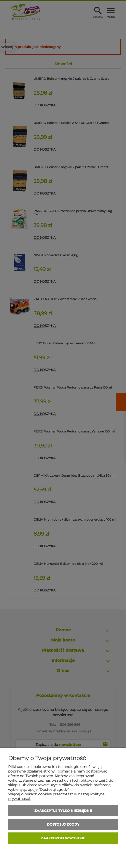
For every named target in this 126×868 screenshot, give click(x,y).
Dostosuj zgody (63, 824)
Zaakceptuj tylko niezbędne (63, 811)
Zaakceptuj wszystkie (63, 838)
